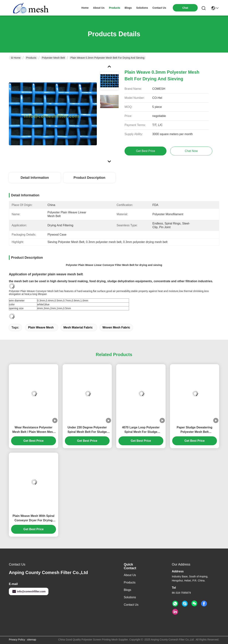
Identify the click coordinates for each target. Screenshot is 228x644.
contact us (159, 8)
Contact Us (131, 605)
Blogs (127, 590)
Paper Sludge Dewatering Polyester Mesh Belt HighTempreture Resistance (194, 430)
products (115, 8)
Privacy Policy (17, 640)
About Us (130, 575)
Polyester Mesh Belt (53, 58)
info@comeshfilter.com (29, 591)
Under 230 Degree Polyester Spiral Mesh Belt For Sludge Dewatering (87, 430)
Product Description (89, 178)
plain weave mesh (41, 327)
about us (99, 8)
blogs (128, 8)
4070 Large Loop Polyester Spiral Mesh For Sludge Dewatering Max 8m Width (141, 430)
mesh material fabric (78, 327)
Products (31, 58)
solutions (142, 8)
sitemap (32, 640)
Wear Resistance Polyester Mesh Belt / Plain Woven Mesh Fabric (34, 430)
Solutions (130, 597)
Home (85, 8)
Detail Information (35, 178)
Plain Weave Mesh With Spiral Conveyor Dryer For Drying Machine (33, 518)
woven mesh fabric (116, 327)
